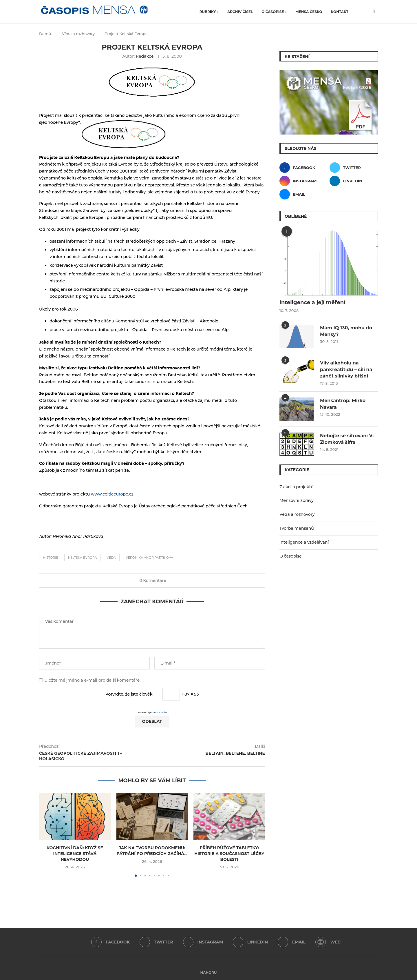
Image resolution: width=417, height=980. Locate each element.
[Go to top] (209, 972)
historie (51, 558)
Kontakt (340, 12)
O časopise (273, 12)
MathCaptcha (159, 712)
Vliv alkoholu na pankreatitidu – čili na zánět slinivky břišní (346, 369)
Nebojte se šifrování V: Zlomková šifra (347, 439)
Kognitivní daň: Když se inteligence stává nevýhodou (75, 853)
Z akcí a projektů (297, 487)
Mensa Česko (309, 12)
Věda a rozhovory (78, 34)
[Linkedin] (354, 181)
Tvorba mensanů (297, 528)
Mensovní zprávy (297, 500)
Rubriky (208, 12)
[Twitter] (354, 168)
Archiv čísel (240, 12)
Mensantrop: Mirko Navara (343, 404)
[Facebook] (304, 168)
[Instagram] (304, 181)
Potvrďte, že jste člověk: (129, 694)
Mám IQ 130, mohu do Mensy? (346, 331)
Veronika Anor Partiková (149, 558)
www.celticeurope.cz (112, 494)
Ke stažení (297, 57)
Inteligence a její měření (312, 302)
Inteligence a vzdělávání (304, 542)
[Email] (304, 194)
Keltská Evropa (82, 558)
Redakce (145, 56)
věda (111, 558)
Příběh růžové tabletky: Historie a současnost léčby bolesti (229, 853)
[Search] (364, 12)
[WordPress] (321, 942)
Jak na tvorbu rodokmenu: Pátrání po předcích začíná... (152, 851)
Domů (45, 34)
